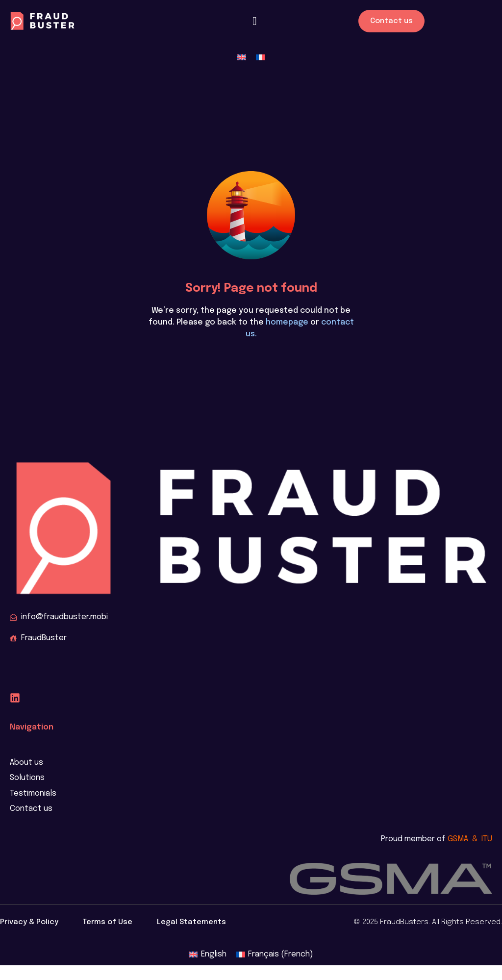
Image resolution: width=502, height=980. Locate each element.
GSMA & (464, 839)
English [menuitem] (214, 954)
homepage (287, 322)
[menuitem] (242, 58)
